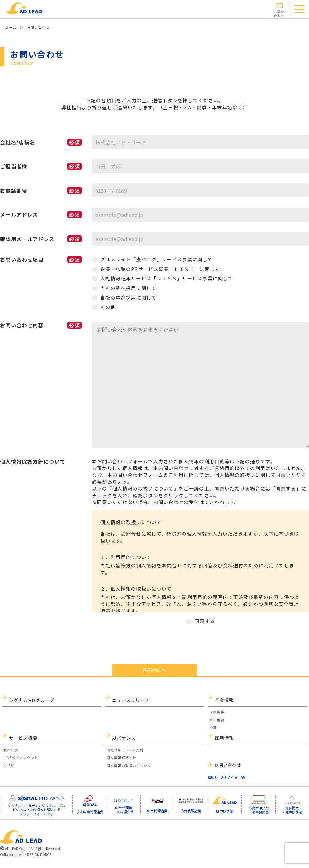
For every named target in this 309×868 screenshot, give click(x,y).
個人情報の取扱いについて (129, 769)
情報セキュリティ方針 (125, 754)
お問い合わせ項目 (41, 260)
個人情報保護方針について (33, 461)
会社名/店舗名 (41, 142)
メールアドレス (41, 215)
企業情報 (224, 700)
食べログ (11, 754)
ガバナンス (123, 740)
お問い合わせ (228, 765)
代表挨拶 (217, 714)
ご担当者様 (41, 166)
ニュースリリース (129, 700)
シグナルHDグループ (29, 700)
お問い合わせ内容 (41, 325)
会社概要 (217, 722)
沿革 (213, 730)
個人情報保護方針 (121, 762)
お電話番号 (41, 190)
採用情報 (224, 740)
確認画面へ (154, 670)
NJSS (8, 769)
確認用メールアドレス (41, 239)
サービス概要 (22, 740)
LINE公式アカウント (21, 762)
